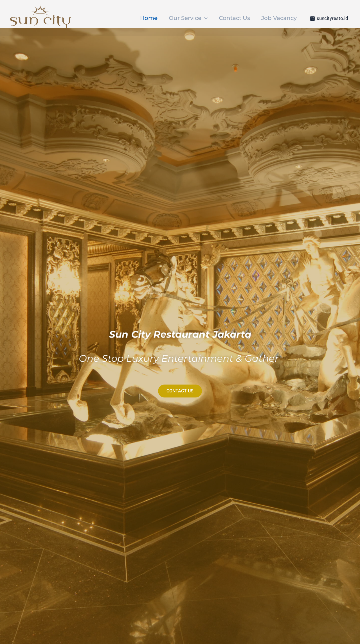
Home (149, 18)
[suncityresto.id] (329, 19)
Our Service (188, 18)
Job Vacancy (279, 18)
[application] (204, 18)
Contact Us (234, 18)
